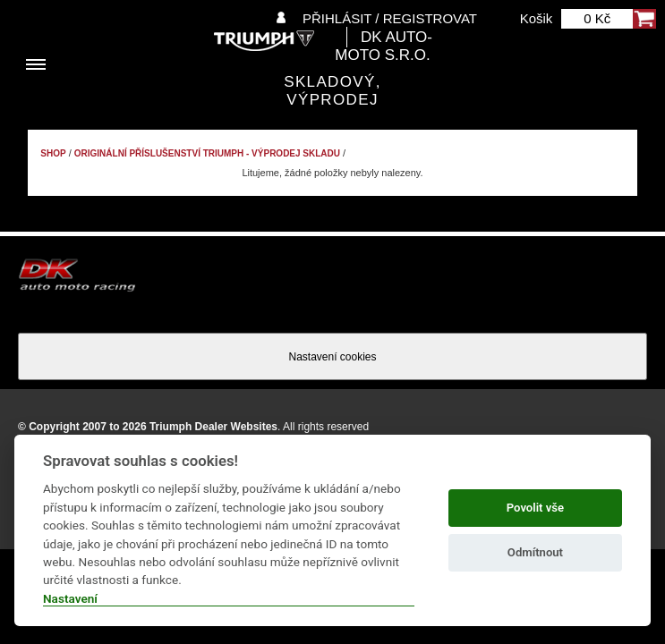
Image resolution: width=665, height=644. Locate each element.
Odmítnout (535, 552)
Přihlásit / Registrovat (390, 18)
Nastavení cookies (332, 357)
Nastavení (70, 598)
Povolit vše (535, 508)
